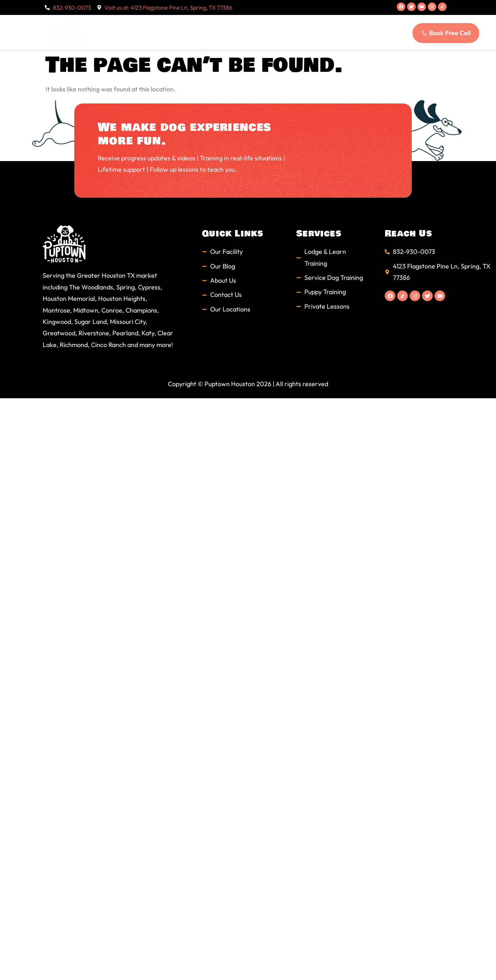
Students (252, 32)
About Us (172, 32)
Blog (315, 32)
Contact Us (351, 32)
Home (136, 32)
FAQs (287, 32)
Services (212, 32)
